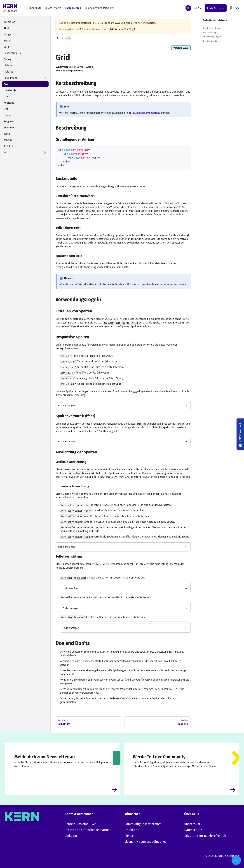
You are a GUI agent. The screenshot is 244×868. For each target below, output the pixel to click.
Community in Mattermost (143, 824)
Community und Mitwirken (100, 8)
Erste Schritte (216, 8)
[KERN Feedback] (240, 434)
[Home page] (58, 38)
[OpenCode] (237, 8)
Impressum (192, 824)
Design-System (53, 8)
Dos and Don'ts (210, 41)
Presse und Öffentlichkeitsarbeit (88, 830)
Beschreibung (210, 32)
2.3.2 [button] (196, 8)
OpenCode (132, 830)
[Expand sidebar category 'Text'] (45, 153)
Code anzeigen (66, 405)
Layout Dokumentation (146, 113)
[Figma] (231, 8)
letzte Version (116, 29)
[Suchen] (188, 8)
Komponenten (73, 8)
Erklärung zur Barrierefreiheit (205, 836)
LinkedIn (71, 836)
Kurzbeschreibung (212, 28)
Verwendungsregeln (212, 37)
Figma (129, 836)
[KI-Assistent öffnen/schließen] (236, 860)
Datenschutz (193, 830)
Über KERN (35, 8)
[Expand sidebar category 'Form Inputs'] (45, 78)
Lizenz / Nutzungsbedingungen (146, 842)
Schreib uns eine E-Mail (82, 824)
